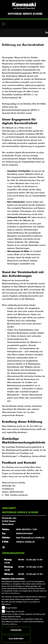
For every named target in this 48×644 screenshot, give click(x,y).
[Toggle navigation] (4, 24)
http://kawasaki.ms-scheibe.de (30, 538)
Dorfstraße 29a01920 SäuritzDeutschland (9, 521)
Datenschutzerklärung (12, 593)
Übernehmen (16, 630)
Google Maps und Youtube (15, 612)
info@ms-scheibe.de (25, 542)
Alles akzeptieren (16, 639)
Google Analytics (11, 608)
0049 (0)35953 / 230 (26, 530)
